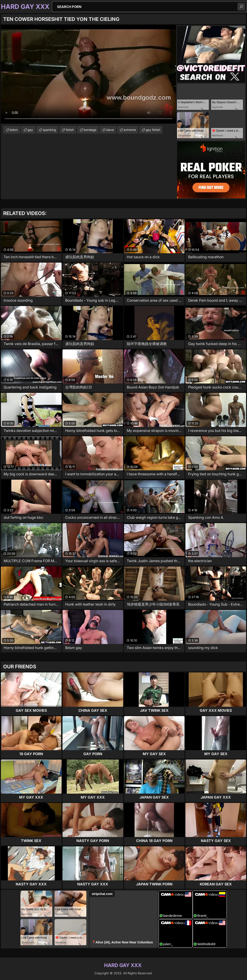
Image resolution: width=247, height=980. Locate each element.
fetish (70, 130)
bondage (90, 130)
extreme (130, 130)
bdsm (14, 130)
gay (30, 130)
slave (110, 130)
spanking (49, 130)
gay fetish (153, 130)
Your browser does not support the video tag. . (89, 74)
